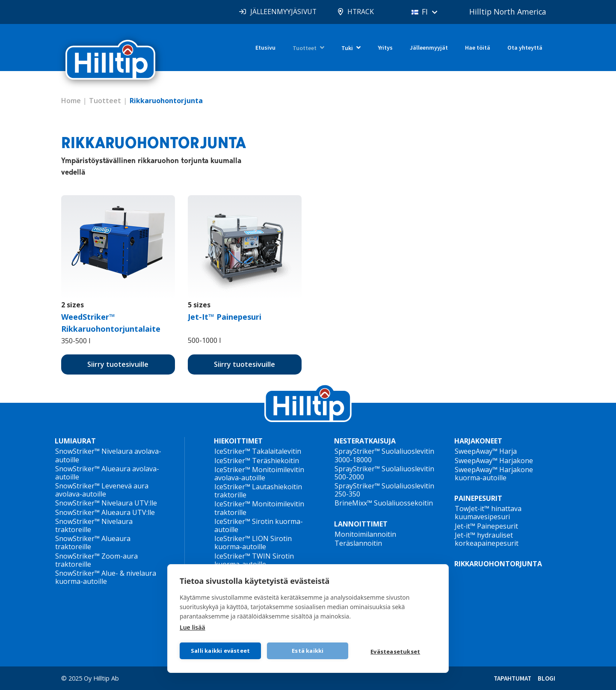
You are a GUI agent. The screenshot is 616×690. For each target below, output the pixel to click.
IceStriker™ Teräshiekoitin (257, 461)
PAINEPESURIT (478, 498)
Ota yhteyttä (525, 48)
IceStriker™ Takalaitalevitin (258, 451)
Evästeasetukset (396, 651)
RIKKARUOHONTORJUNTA (498, 564)
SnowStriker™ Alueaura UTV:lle (105, 512)
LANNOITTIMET (361, 524)
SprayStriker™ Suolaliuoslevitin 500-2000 (384, 473)
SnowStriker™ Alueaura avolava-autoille (107, 473)
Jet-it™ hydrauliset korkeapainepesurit (487, 539)
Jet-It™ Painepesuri (225, 317)
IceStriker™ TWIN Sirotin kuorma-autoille (254, 560)
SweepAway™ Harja (486, 451)
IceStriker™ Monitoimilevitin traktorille (259, 508)
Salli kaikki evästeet (220, 651)
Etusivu (265, 48)
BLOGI (546, 678)
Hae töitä (478, 48)
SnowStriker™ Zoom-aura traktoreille (96, 560)
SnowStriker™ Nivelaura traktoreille (94, 525)
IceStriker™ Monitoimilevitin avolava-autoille (259, 474)
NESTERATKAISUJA (365, 441)
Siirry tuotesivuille (118, 364)
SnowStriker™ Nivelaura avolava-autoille (108, 455)
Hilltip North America (507, 12)
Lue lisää (192, 627)
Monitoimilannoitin (365, 534)
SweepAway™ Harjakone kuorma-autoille (494, 474)
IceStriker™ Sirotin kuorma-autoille (259, 525)
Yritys (385, 48)
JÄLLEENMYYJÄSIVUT (278, 12)
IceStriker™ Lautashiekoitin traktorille (258, 491)
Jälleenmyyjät (429, 48)
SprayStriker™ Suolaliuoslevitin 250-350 (384, 490)
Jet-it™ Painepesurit (486, 526)
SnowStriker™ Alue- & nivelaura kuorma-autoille (106, 577)
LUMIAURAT (75, 441)
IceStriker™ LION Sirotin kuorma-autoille (253, 543)
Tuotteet (305, 48)
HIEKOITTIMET (238, 441)
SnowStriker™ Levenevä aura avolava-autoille (102, 490)
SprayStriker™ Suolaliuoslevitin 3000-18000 (384, 455)
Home (71, 101)
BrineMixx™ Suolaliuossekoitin (384, 503)
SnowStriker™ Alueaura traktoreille (93, 543)
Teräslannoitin (358, 543)
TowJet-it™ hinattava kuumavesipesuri (488, 513)
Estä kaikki (308, 651)
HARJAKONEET (478, 441)
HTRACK (357, 12)
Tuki (347, 48)
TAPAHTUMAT (512, 678)
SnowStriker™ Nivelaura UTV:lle (106, 503)
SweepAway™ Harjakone (494, 461)
